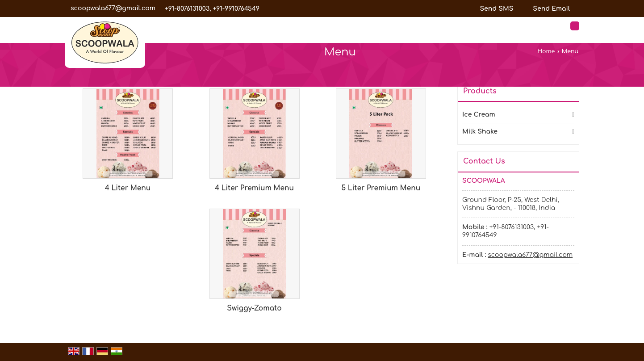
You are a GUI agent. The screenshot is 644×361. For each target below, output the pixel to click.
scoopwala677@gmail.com (113, 8)
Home (546, 51)
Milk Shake (480, 132)
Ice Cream (479, 115)
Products (480, 91)
